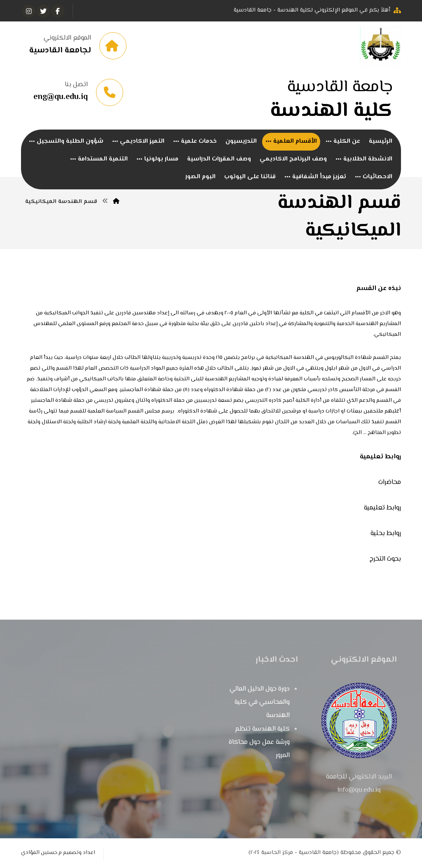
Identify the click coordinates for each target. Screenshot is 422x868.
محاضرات (390, 482)
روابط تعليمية (382, 508)
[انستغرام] (29, 11)
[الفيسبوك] (58, 11)
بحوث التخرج (385, 559)
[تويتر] (43, 11)
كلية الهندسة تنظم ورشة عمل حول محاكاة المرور (259, 742)
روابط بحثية (386, 534)
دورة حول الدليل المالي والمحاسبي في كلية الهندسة (260, 702)
